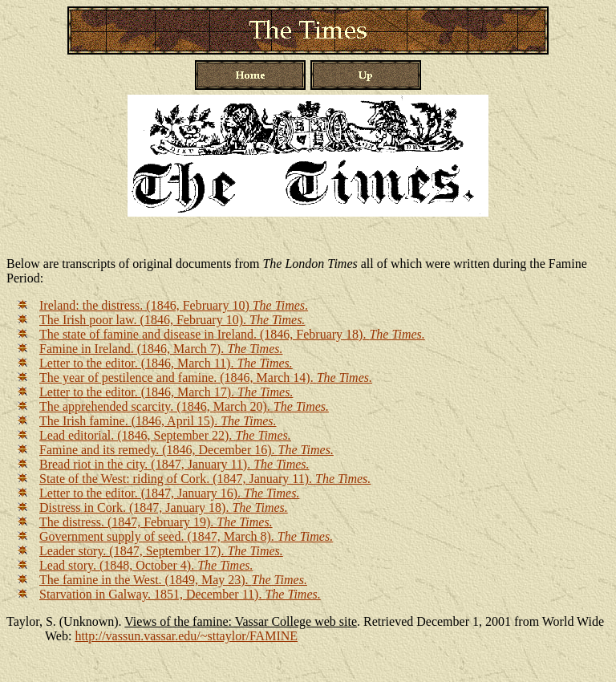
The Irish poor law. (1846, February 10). (172, 320)
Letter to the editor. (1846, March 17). (166, 392)
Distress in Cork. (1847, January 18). (164, 507)
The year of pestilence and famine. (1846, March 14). (206, 378)
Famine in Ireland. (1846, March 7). (161, 349)
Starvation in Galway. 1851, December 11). (180, 594)
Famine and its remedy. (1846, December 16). (186, 450)
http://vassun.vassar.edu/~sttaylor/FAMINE (186, 636)
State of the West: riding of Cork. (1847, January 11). (205, 479)
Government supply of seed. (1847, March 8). (186, 536)
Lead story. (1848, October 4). (146, 565)
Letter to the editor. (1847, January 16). (169, 493)
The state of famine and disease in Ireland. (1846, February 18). (232, 334)
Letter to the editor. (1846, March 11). (166, 363)
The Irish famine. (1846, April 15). (158, 421)
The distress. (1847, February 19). (156, 522)
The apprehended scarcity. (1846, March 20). (184, 406)
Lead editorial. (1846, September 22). (165, 435)
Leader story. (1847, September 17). (161, 551)
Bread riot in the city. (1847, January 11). (174, 464)
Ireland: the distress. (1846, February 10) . (174, 305)
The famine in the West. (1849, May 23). (173, 580)
